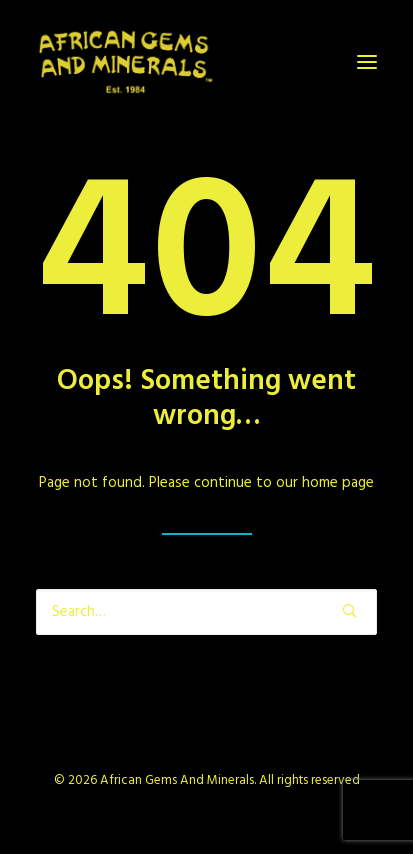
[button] (367, 62)
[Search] (206, 612)
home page (338, 483)
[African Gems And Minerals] (126, 62)
